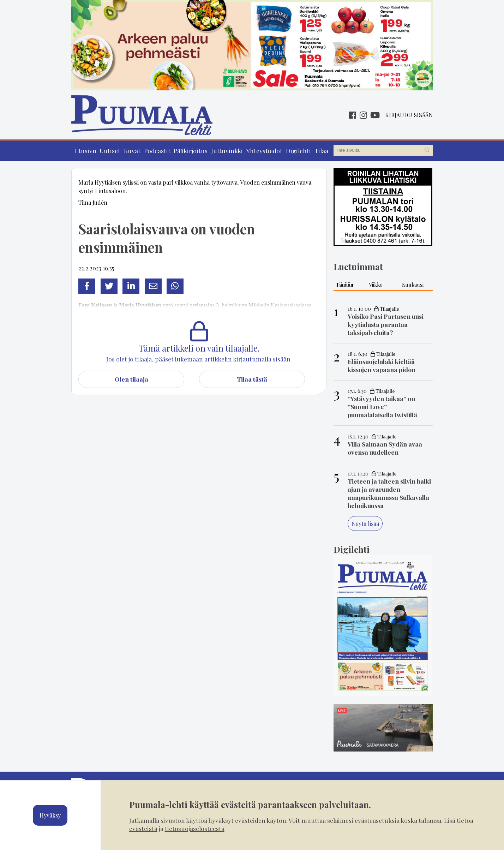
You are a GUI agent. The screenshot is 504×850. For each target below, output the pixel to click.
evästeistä (143, 828)
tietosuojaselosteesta (195, 828)
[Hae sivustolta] (427, 150)
